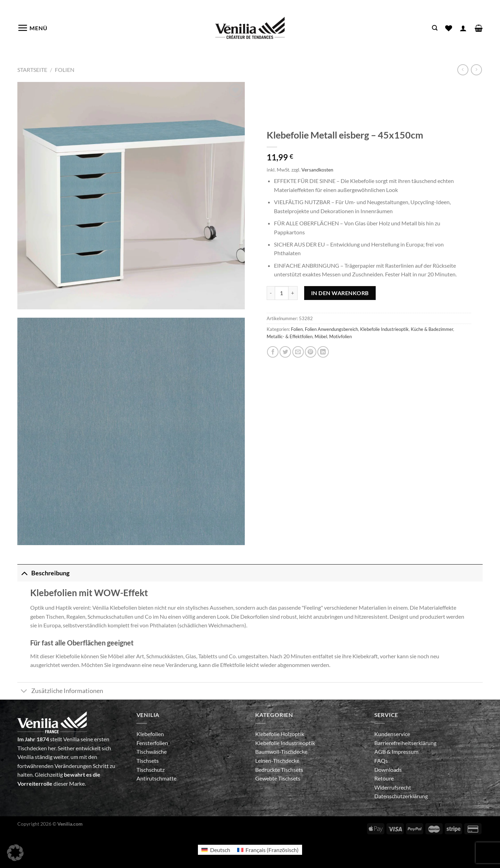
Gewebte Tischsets (278, 778)
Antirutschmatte (156, 778)
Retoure (384, 778)
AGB (381, 752)
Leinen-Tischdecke (277, 761)
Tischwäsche (152, 752)
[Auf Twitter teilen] (285, 352)
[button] (15, 853)
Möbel (321, 336)
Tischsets (148, 761)
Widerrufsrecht (393, 787)
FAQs (381, 761)
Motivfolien (340, 336)
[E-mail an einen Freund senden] (298, 352)
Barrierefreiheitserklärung (405, 743)
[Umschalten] (24, 573)
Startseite (32, 70)
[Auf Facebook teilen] (273, 352)
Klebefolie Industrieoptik (384, 329)
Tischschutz (151, 770)
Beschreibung (43, 573)
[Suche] (435, 28)
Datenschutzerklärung (401, 796)
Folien (65, 70)
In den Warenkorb (340, 293)
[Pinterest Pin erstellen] (311, 352)
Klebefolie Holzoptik (280, 734)
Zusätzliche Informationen (60, 692)
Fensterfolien (152, 743)
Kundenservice (392, 734)
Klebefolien (150, 734)
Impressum (405, 752)
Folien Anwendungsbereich (331, 329)
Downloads (388, 770)
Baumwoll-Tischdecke (281, 752)
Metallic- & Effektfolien (290, 336)
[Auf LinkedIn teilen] (323, 352)
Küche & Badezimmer (432, 329)
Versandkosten (317, 170)
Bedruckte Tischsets (279, 770)
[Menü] (32, 28)
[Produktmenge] (282, 293)
